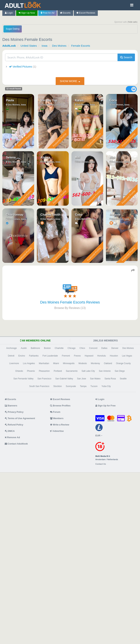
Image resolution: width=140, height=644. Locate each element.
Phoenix (31, 371)
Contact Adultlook (16, 444)
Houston (114, 356)
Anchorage (11, 348)
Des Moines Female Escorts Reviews (70, 302)
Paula (10, 100)
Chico (82, 348)
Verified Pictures (22, 67)
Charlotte (59, 348)
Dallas (104, 348)
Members (57, 418)
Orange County (123, 363)
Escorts (65, 13)
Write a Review (60, 425)
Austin (24, 348)
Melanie (115, 215)
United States (29, 46)
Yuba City (106, 386)
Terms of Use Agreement (20, 418)
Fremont (66, 356)
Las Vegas (127, 356)
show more (69, 81)
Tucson (94, 386)
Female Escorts (81, 46)
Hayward (89, 356)
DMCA (10, 431)
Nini (112, 157)
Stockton (58, 386)
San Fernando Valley (23, 379)
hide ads (132, 22)
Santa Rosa (110, 379)
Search (126, 57)
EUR (99, 436)
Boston (47, 348)
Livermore (14, 363)
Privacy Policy (14, 412)
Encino (22, 356)
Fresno (77, 356)
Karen (79, 100)
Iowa (44, 46)
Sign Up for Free (105, 406)
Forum (55, 412)
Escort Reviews (86, 13)
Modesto (83, 363)
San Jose (82, 379)
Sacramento (72, 371)
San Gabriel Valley (64, 379)
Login (9, 13)
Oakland (108, 363)
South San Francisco (39, 386)
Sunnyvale (71, 386)
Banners (11, 406)
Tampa (83, 386)
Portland (58, 371)
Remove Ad (12, 437)
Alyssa (45, 157)
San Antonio (105, 371)
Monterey (95, 363)
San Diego (120, 371)
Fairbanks (34, 356)
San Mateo (95, 379)
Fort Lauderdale (50, 356)
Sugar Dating (13, 29)
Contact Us (101, 464)
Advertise (57, 431)
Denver (115, 348)
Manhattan (44, 363)
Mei (78, 157)
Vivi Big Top (49, 100)
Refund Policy (14, 425)
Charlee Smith (50, 215)
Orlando (19, 371)
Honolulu (101, 356)
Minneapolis (69, 363)
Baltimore (35, 348)
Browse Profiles (60, 406)
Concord (93, 348)
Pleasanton (44, 371)
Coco (113, 100)
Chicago (72, 348)
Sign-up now (27, 13)
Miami (56, 363)
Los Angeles (29, 363)
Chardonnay (15, 215)
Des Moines (59, 46)
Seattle (123, 379)
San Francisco (44, 379)
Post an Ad (48, 13)
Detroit (11, 356)
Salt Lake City (88, 371)
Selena (11, 157)
